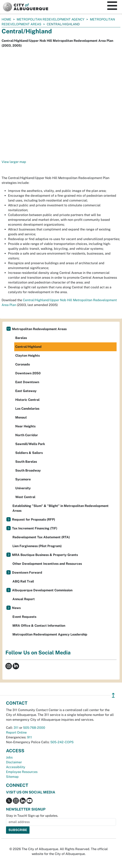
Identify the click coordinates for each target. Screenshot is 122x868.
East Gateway (26, 391)
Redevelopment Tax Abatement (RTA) (41, 537)
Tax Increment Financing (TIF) (35, 528)
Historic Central (27, 400)
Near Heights (25, 426)
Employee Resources (22, 772)
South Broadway (28, 470)
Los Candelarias (27, 409)
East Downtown (27, 382)
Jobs (9, 757)
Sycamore (23, 479)
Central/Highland (28, 347)
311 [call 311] (16, 728)
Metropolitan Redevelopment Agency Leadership (50, 634)
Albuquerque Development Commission (42, 590)
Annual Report (24, 599)
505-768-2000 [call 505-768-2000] (34, 728)
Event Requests (24, 617)
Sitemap (12, 777)
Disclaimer (14, 762)
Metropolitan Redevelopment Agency (51, 19)
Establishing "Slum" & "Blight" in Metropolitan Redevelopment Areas (60, 508)
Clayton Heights (27, 356)
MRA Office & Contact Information (39, 626)
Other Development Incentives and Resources (47, 564)
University (23, 488)
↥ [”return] (113, 695)
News (16, 608)
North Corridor (27, 435)
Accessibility (16, 767)
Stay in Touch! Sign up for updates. (32, 816)
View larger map (14, 162)
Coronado (23, 364)
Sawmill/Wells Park (30, 444)
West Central (25, 497)
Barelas (21, 338)
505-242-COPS (62, 742)
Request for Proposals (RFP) (34, 519)
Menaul (21, 417)
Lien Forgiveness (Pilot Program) (37, 546)
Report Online (16, 732)
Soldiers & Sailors (29, 453)
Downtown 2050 (28, 373)
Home (6, 19)
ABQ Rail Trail (23, 581)
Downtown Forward (27, 573)
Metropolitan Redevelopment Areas (39, 329)
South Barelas (26, 462)
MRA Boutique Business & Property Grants (45, 555)
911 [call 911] (29, 737)
